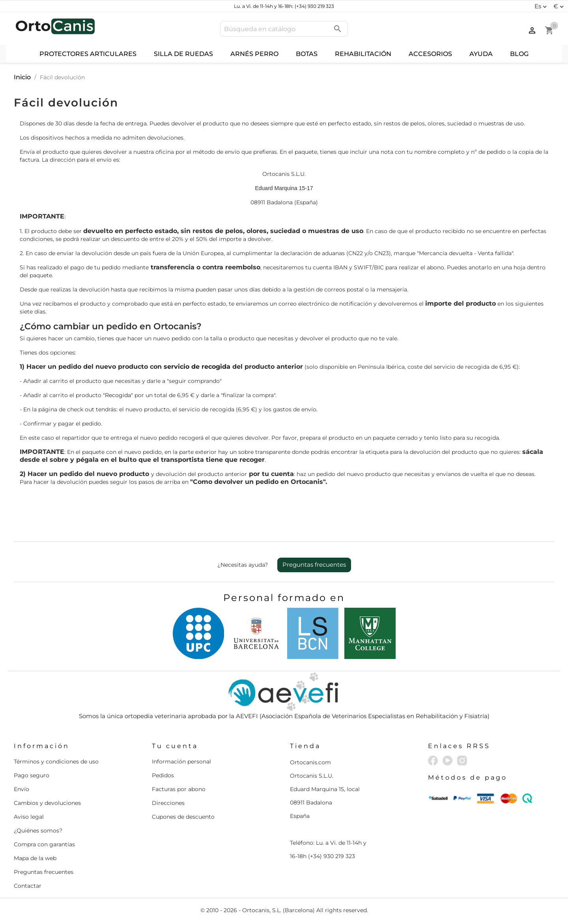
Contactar (28, 886)
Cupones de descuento (183, 817)
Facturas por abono (179, 789)
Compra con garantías (44, 844)
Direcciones (168, 803)
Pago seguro (32, 775)
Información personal (181, 762)
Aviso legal (29, 817)
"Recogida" (118, 395)
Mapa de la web (35, 858)
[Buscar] (284, 29)
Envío (21, 789)
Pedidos (163, 775)
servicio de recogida (197, 367)
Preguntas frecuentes (314, 565)
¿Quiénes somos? (38, 831)
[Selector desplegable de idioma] (542, 6)
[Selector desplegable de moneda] (560, 6)
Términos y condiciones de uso (56, 762)
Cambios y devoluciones (47, 803)
